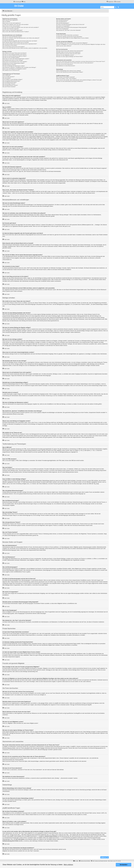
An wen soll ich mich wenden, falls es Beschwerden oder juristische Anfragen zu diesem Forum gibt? (79, 80)
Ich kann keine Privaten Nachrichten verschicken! (67, 35)
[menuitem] (24, 2)
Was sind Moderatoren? (62, 22)
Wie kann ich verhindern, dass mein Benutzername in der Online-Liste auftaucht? (21, 38)
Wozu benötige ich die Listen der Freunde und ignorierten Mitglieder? (72, 43)
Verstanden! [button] (124, 865)
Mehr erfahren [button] (68, 865)
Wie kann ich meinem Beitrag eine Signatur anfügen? (15, 56)
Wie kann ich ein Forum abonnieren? (65, 64)
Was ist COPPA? (6, 22)
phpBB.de (101, 246)
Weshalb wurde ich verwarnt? (9, 65)
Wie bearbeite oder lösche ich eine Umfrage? (13, 60)
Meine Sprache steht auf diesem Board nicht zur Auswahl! (16, 42)
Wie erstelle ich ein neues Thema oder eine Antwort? (14, 53)
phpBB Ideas (73, 823)
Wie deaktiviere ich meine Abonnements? (66, 66)
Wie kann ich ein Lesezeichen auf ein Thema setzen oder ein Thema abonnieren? (75, 63)
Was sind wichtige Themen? (9, 84)
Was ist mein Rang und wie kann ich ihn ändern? (14, 47)
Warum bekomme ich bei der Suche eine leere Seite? (68, 54)
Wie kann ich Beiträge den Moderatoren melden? (14, 66)
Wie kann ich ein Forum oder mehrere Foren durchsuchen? (70, 51)
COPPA (84, 134)
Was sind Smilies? (7, 78)
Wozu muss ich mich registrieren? (10, 20)
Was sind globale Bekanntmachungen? (11, 81)
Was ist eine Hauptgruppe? (62, 29)
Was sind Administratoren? (62, 20)
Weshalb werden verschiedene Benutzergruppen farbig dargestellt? (71, 27)
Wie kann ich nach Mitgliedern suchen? (65, 55)
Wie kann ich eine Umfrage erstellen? (11, 57)
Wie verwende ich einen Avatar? (10, 45)
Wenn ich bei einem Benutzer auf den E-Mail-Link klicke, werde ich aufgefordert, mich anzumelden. (25, 48)
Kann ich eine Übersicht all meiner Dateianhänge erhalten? (70, 72)
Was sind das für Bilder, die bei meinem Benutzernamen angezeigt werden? (20, 44)
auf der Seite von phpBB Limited (46, 815)
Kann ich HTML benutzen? (9, 77)
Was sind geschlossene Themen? (10, 85)
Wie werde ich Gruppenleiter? (63, 26)
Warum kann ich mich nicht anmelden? (11, 26)
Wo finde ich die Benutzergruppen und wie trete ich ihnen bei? (70, 24)
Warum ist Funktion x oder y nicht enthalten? (66, 78)
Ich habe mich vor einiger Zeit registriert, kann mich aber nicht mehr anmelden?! (21, 27)
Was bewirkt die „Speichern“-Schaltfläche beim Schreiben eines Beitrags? (19, 67)
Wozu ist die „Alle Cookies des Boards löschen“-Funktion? (16, 32)
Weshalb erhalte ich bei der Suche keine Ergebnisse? (68, 52)
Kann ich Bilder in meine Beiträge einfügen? (12, 79)
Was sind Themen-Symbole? (9, 87)
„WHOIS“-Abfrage (9, 835)
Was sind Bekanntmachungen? (10, 82)
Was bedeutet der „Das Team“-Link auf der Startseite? (68, 30)
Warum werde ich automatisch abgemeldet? (12, 30)
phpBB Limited (90, 246)
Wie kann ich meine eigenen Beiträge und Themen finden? (70, 56)
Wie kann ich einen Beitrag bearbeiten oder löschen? (15, 54)
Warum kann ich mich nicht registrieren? (12, 23)
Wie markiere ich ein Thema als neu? (11, 70)
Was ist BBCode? (7, 75)
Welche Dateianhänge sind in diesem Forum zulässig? (69, 71)
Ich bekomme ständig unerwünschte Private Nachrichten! (69, 37)
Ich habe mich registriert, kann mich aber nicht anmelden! (15, 24)
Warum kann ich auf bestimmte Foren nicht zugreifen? (15, 62)
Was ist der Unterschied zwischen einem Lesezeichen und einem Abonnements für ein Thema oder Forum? (81, 61)
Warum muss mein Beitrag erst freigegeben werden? (14, 69)
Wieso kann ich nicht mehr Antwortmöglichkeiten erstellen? (16, 59)
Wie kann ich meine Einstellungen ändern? (12, 37)
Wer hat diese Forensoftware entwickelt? (65, 77)
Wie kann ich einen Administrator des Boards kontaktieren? (70, 81)
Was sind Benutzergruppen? (63, 23)
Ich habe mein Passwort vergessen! (11, 29)
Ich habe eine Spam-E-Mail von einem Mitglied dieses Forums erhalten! (72, 38)
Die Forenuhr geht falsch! (8, 39)
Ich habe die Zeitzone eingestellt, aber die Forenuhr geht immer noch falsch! (20, 41)
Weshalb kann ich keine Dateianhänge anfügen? (13, 63)
